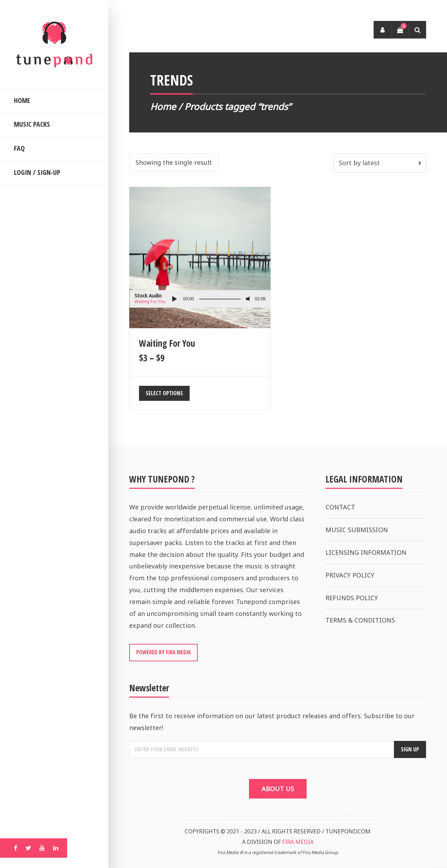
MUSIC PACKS (32, 124)
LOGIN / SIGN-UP (37, 172)
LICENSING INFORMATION (366, 552)
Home (163, 106)
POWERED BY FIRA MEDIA (163, 652)
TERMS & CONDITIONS (360, 620)
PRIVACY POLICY (350, 575)
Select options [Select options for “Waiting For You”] (164, 393)
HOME (22, 100)
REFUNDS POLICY (352, 598)
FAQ (19, 148)
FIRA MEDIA (298, 842)
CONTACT (340, 507)
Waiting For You (150, 301)
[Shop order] (380, 163)
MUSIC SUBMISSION (357, 530)
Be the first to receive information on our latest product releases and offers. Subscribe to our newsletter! (272, 722)
